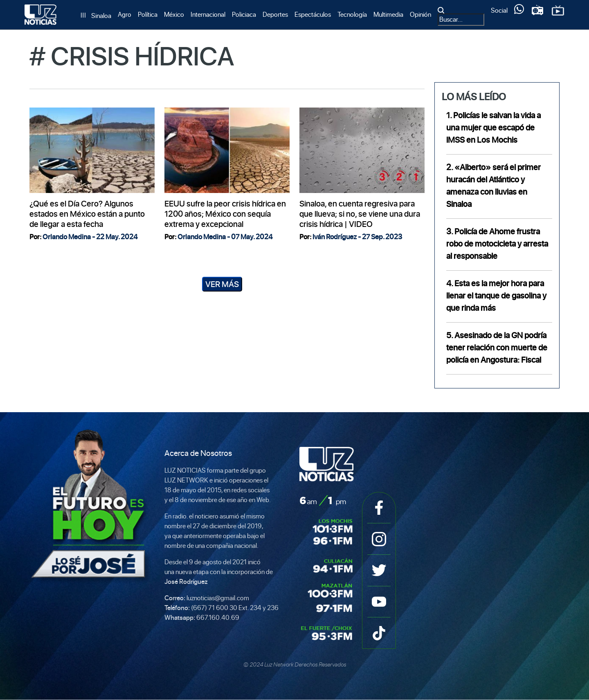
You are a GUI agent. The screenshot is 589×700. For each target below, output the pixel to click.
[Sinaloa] (96, 16)
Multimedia (388, 15)
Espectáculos (313, 15)
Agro (125, 15)
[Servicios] (519, 11)
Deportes (275, 15)
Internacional (208, 15)
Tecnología (352, 15)
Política (148, 15)
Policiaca (244, 15)
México (174, 15)
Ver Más (222, 284)
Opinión (420, 15)
